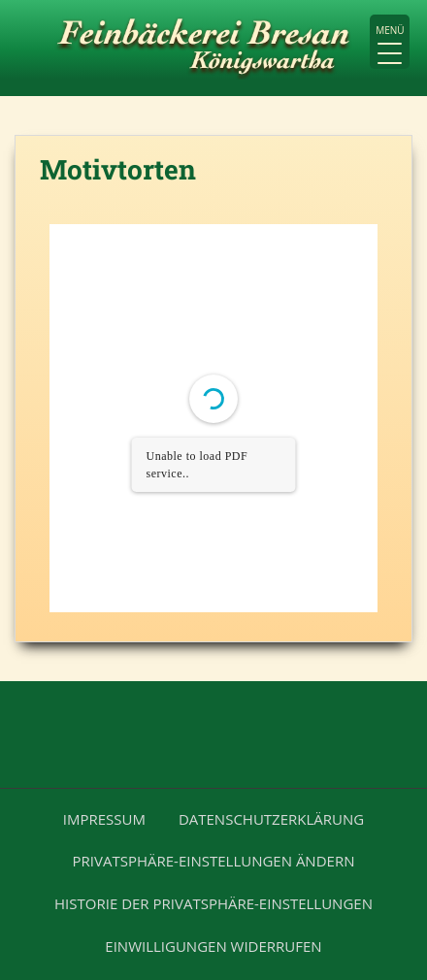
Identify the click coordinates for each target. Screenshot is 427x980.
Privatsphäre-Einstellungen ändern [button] (214, 861)
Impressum (104, 819)
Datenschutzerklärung (271, 819)
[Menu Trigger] (390, 42)
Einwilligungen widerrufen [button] (213, 946)
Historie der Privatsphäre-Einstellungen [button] (213, 903)
